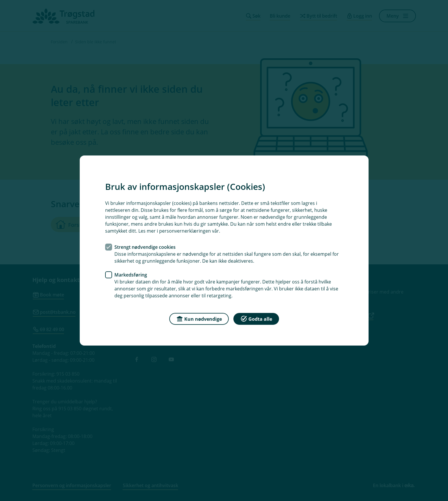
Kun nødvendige (199, 319)
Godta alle (256, 319)
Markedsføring (131, 275)
